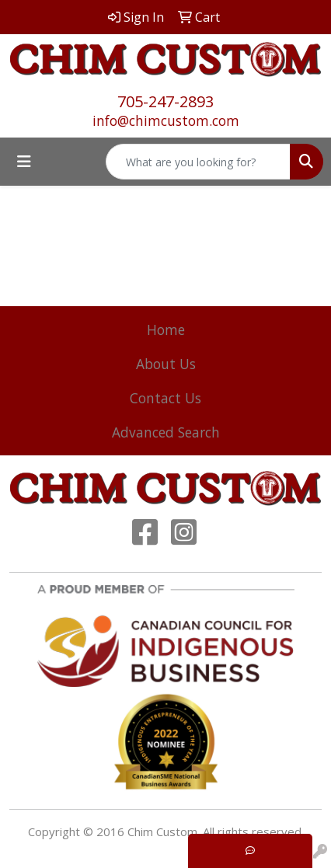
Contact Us (165, 398)
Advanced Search (166, 432)
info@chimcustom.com (166, 120)
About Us (166, 364)
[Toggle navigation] (24, 162)
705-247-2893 (165, 101)
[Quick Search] (198, 162)
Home (166, 329)
